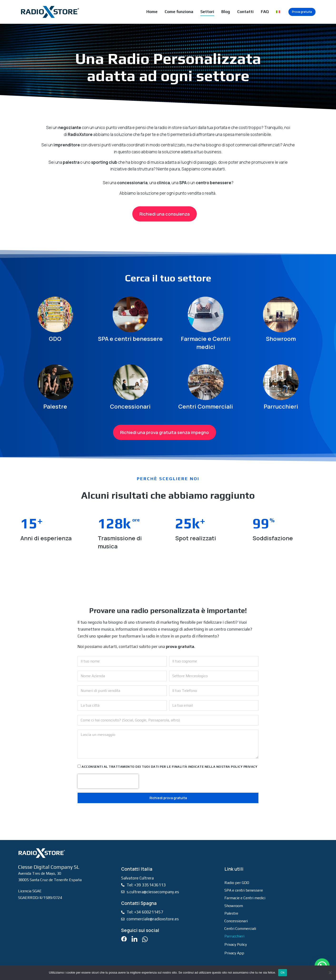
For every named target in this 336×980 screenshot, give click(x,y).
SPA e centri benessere (130, 339)
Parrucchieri (281, 406)
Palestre (55, 406)
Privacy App (234, 953)
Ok (283, 973)
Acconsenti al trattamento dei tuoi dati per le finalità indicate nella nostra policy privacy (169, 767)
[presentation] (108, 781)
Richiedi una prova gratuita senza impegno (165, 432)
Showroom (281, 339)
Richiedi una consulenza (165, 214)
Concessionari (130, 406)
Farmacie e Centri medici (206, 343)
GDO (55, 339)
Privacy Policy (236, 944)
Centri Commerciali (206, 406)
